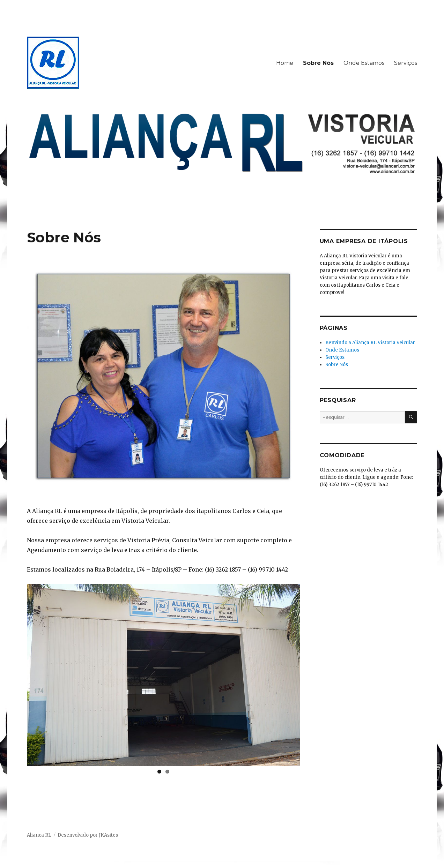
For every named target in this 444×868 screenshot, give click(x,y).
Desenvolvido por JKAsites (88, 835)
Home (285, 63)
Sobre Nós (318, 63)
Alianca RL (39, 835)
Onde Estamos (364, 63)
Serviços (406, 63)
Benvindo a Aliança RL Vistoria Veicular (370, 343)
